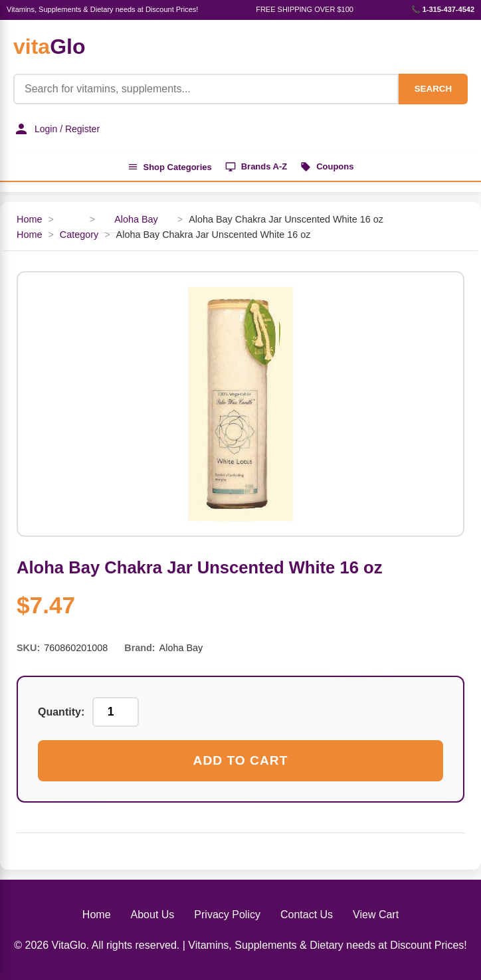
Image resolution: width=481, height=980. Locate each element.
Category (79, 235)
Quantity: (61, 712)
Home (29, 219)
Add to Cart (241, 760)
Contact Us (307, 915)
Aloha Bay (136, 219)
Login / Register (56, 129)
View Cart (376, 915)
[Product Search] (206, 89)
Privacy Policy (227, 915)
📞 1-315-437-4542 (443, 9)
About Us (153, 915)
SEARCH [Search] (433, 89)
